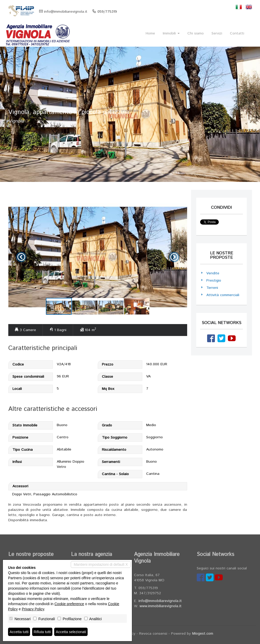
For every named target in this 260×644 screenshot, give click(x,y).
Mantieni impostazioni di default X (101, 564)
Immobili (171, 33)
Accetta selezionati (71, 632)
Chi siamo (196, 33)
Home (150, 33)
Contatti (237, 33)
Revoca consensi (153, 634)
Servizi (217, 33)
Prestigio (214, 281)
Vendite (213, 273)
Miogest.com (203, 634)
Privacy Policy (33, 609)
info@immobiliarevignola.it (66, 12)
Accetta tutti (19, 632)
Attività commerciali (223, 295)
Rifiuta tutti (42, 632)
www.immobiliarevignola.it (160, 606)
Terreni (212, 288)
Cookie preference (69, 604)
